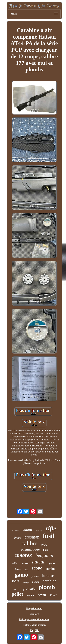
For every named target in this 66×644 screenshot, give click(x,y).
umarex (24, 555)
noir (16, 581)
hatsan (39, 562)
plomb (47, 587)
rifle (51, 528)
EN (31, 630)
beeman (25, 563)
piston (53, 563)
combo (50, 569)
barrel (16, 589)
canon (27, 529)
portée (35, 576)
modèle (30, 595)
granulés (29, 588)
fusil (49, 536)
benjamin (44, 555)
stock (44, 545)
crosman (32, 537)
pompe (36, 582)
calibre (29, 543)
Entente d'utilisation (34, 625)
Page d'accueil (34, 608)
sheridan (39, 531)
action (42, 595)
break (18, 538)
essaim (16, 530)
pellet (17, 594)
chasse (18, 569)
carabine (50, 581)
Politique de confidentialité (34, 619)
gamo (21, 575)
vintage (26, 582)
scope (37, 568)
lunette (48, 576)
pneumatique (30, 549)
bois (45, 550)
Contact (34, 614)
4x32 (26, 570)
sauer (53, 595)
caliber (15, 563)
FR (37, 630)
